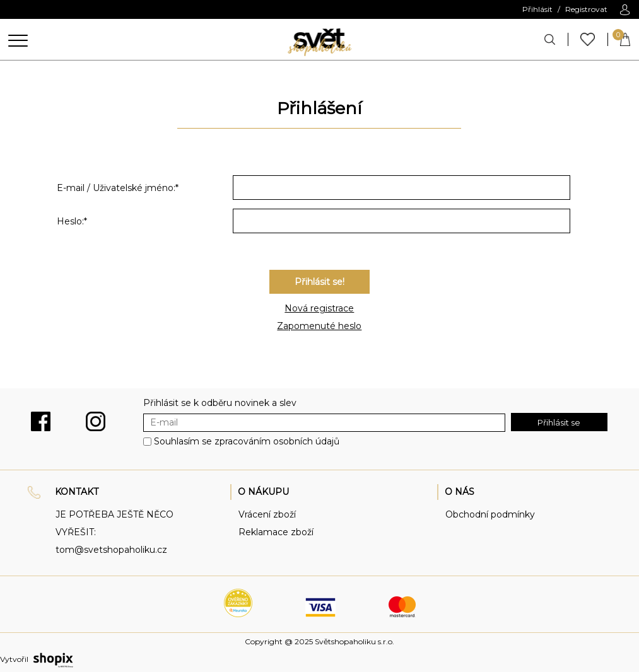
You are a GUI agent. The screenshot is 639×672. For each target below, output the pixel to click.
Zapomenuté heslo (319, 326)
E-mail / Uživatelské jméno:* (118, 188)
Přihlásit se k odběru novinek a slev (220, 403)
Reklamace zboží (276, 532)
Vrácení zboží (267, 514)
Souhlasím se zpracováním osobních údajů (247, 441)
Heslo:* (72, 221)
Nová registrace (319, 308)
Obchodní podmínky (490, 514)
